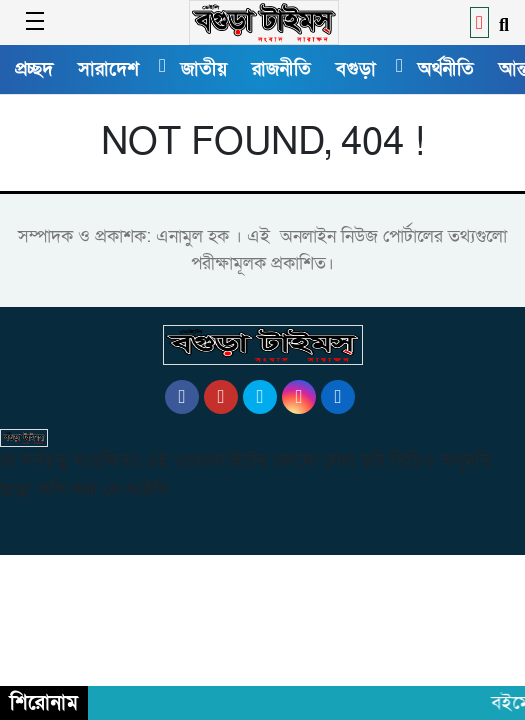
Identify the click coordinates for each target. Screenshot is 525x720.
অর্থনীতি (446, 69)
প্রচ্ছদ (34, 69)
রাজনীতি (281, 69)
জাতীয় (204, 69)
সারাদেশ (108, 69)
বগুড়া (356, 69)
